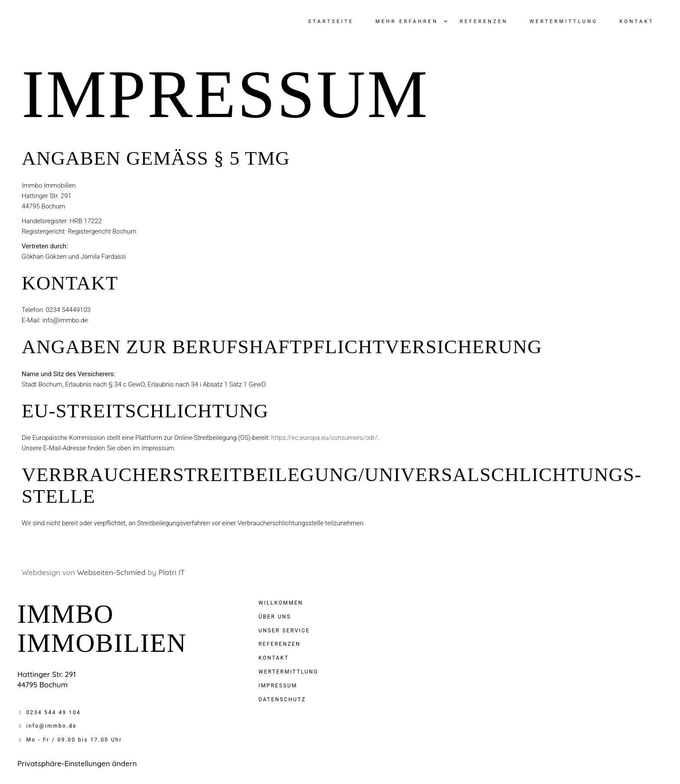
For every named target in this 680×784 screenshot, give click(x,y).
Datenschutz (282, 699)
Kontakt (274, 658)
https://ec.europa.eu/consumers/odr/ (324, 438)
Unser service (284, 631)
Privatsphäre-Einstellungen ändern (77, 763)
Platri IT (172, 572)
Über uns (275, 617)
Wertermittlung (288, 672)
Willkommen (281, 603)
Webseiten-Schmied (111, 572)
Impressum (278, 686)
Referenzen (280, 644)
